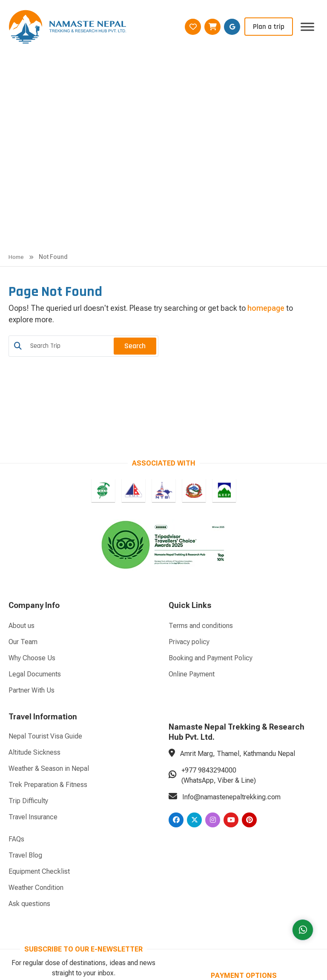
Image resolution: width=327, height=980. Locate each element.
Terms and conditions (201, 504)
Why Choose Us (32, 536)
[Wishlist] (193, 27)
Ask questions (29, 782)
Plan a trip (269, 27)
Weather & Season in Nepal (49, 646)
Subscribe (136, 876)
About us (22, 504)
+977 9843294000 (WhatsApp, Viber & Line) (219, 653)
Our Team (23, 520)
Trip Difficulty (28, 679)
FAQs (16, 717)
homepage (266, 186)
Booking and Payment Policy (211, 536)
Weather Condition (36, 766)
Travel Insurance (33, 695)
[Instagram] (213, 698)
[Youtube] (231, 698)
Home (16, 135)
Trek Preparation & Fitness (48, 663)
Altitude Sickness (34, 630)
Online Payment (192, 552)
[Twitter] (194, 698)
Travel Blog (25, 733)
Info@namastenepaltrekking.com (231, 675)
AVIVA (186, 931)
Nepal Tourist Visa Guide (45, 614)
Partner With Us (32, 568)
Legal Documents (35, 552)
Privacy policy (189, 520)
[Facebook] (176, 698)
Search (135, 224)
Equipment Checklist (39, 749)
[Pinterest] (249, 698)
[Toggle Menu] (307, 27)
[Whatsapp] (302, 929)
